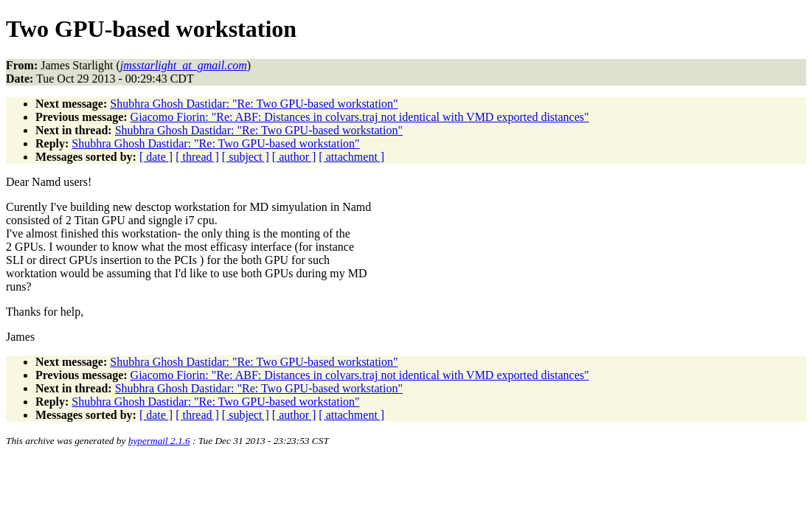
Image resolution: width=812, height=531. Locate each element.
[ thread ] (197, 157)
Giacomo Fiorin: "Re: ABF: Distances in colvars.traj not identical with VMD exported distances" (360, 117)
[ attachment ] (351, 157)
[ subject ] (246, 157)
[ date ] (156, 157)
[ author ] (294, 157)
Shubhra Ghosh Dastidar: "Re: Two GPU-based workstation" (254, 104)
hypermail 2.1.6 (159, 441)
